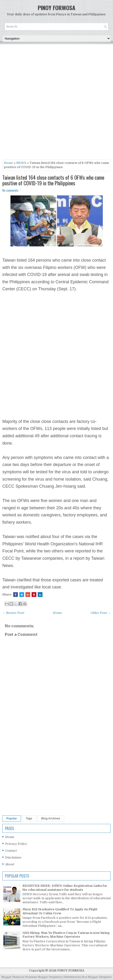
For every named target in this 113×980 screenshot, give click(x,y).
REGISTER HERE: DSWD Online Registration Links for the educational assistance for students (65, 888)
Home (8, 163)
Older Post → (101, 613)
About (10, 864)
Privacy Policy (16, 844)
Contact (11, 851)
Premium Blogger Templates (43, 977)
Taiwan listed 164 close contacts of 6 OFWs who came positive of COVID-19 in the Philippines (53, 180)
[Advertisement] (56, 103)
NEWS (21, 163)
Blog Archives (51, 818)
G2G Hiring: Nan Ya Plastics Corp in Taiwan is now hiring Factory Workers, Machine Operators (66, 935)
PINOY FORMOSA (56, 8)
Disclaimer (13, 857)
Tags (29, 818)
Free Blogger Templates (97, 977)
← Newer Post (13, 613)
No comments (10, 190)
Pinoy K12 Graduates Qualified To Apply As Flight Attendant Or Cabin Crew (60, 911)
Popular (12, 818)
